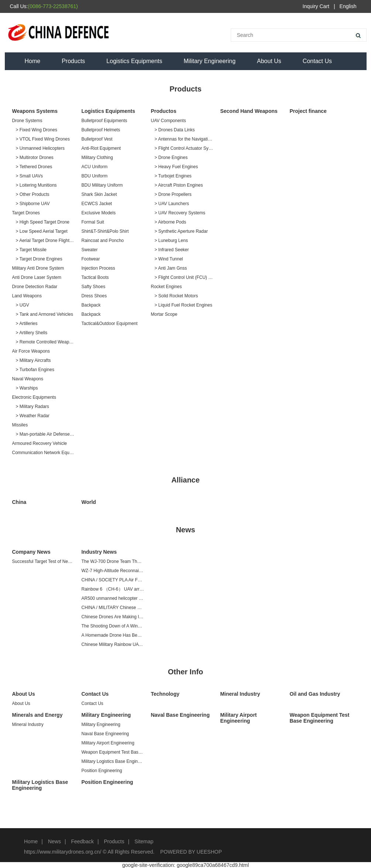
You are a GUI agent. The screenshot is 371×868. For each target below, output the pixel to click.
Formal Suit (92, 222)
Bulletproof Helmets (101, 130)
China (19, 502)
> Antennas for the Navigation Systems (184, 139)
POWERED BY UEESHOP (191, 852)
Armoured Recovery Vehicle (40, 443)
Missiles (20, 425)
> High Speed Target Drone (43, 222)
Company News (31, 552)
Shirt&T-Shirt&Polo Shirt (105, 231)
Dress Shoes (94, 296)
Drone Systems (27, 121)
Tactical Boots (95, 277)
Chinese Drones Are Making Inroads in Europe (112, 617)
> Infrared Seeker (171, 250)
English (348, 6)
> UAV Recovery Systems (180, 213)
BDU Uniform (94, 176)
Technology (165, 694)
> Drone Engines (171, 158)
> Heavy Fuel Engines (176, 167)
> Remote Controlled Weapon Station (45, 342)
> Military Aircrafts (33, 360)
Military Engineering (210, 61)
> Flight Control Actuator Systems (184, 148)
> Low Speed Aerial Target (42, 231)
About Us (269, 61)
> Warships (27, 388)
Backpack (91, 305)
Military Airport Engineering (108, 743)
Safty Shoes (93, 287)
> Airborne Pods (170, 222)
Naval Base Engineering (105, 734)
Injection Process (98, 268)
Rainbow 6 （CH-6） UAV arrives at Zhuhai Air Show (112, 589)
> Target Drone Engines (39, 259)
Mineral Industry (240, 694)
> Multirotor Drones (35, 158)
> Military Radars (32, 407)
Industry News (99, 552)
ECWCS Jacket (97, 204)
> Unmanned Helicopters (40, 148)
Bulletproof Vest (97, 139)
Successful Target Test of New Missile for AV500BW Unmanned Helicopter (43, 561)
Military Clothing (97, 158)
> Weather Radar (33, 416)
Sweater (89, 250)
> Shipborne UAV (33, 204)
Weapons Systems (35, 111)
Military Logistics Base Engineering (112, 761)
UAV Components (168, 121)
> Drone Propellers (173, 194)
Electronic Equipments (34, 397)
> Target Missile (31, 250)
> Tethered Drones (34, 167)
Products (73, 61)
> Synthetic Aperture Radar (181, 231)
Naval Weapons (28, 379)
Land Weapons (27, 296)
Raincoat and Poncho (102, 241)
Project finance (308, 111)
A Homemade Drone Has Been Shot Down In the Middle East (112, 635)
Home (33, 61)
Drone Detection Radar (35, 287)
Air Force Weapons (31, 351)
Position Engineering (102, 771)
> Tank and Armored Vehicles (45, 314)
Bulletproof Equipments (104, 121)
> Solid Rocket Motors (176, 296)
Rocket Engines (166, 287)
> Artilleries (27, 324)
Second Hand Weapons (249, 111)
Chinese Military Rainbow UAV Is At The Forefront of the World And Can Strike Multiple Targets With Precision (112, 644)
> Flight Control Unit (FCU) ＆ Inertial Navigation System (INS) (184, 277)
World (88, 502)
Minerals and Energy (37, 715)
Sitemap (144, 841)
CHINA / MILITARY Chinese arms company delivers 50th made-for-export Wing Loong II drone (112, 608)
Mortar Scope (164, 314)
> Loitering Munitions (36, 185)
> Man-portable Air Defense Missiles (45, 434)
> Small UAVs (29, 176)
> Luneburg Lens (171, 241)
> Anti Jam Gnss (171, 268)
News (54, 841)
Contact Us (317, 61)
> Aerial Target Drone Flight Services (45, 241)
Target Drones (26, 213)
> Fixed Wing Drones (37, 130)
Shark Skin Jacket (99, 194)
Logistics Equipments (134, 61)
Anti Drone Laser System (37, 277)
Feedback (82, 841)
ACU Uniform (94, 167)
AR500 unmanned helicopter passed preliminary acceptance (112, 598)
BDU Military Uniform (102, 185)
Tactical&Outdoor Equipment (109, 324)
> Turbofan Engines (35, 370)
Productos (163, 111)
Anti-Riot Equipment (101, 148)
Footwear (90, 259)
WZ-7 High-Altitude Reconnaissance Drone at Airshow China (112, 571)
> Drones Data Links (174, 130)
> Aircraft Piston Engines (178, 185)
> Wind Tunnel (169, 259)
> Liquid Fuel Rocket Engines (183, 305)
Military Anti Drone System (38, 268)
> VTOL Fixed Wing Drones (43, 139)
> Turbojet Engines (173, 176)
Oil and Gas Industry (315, 694)
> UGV (23, 305)
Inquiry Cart (316, 6)
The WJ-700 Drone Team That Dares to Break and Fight (112, 561)
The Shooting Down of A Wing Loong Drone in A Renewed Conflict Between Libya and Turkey (112, 626)
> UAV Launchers (172, 204)
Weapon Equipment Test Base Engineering (112, 752)
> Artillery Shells (32, 333)
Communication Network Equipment (43, 453)
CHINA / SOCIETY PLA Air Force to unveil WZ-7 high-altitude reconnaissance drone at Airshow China (112, 580)
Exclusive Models (98, 213)
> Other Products (33, 194)
